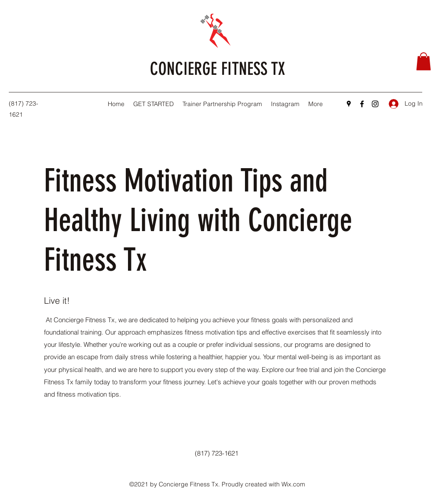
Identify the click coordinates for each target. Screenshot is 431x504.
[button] (424, 61)
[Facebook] (362, 104)
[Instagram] (375, 104)
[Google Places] (349, 104)
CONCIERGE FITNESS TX (217, 69)
